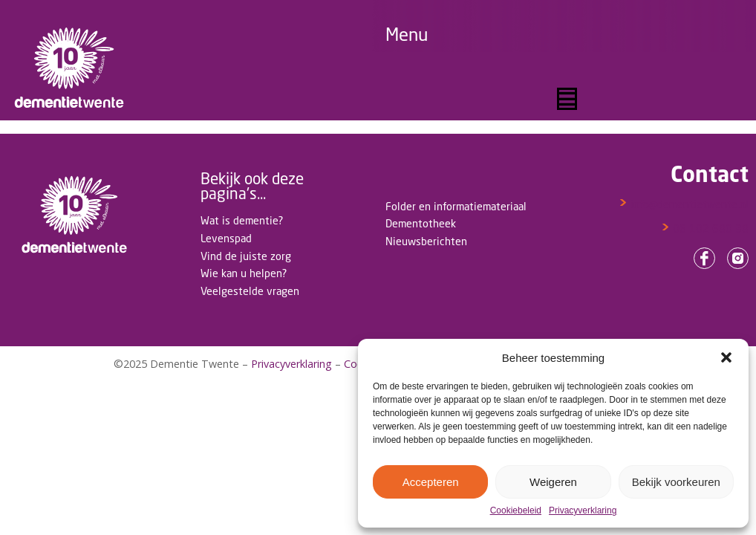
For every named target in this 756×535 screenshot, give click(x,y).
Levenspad (226, 238)
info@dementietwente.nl (684, 204)
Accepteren (431, 482)
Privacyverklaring (583, 511)
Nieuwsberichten (426, 241)
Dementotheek (421, 223)
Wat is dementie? (242, 220)
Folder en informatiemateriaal (456, 206)
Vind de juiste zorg (246, 256)
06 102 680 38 (705, 228)
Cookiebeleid (516, 511)
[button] (726, 357)
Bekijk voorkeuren (676, 482)
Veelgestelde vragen (250, 291)
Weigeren (553, 482)
